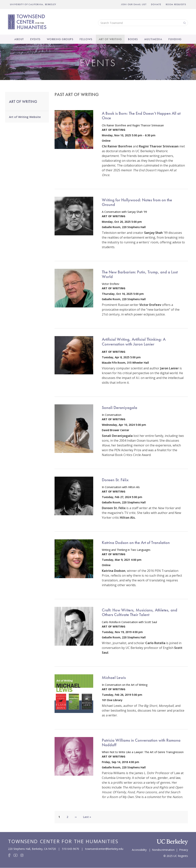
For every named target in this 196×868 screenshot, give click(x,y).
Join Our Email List (134, 4)
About (19, 39)
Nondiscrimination (163, 849)
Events (35, 39)
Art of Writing (110, 39)
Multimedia (153, 39)
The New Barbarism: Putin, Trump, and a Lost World (140, 274)
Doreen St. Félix (115, 480)
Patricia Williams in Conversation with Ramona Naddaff (141, 742)
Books (133, 39)
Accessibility (139, 849)
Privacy (184, 849)
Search (184, 23)
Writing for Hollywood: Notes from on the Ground (137, 202)
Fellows (86, 39)
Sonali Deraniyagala (120, 408)
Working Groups (60, 39)
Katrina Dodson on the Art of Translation (136, 542)
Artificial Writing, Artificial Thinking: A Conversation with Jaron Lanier (134, 342)
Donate (156, 4)
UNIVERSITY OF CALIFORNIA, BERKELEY (33, 4)
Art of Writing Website (25, 117)
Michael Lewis (114, 677)
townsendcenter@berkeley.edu (104, 849)
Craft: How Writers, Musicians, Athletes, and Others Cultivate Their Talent (140, 612)
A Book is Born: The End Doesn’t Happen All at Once (141, 116)
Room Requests (176, 4)
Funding (175, 39)
